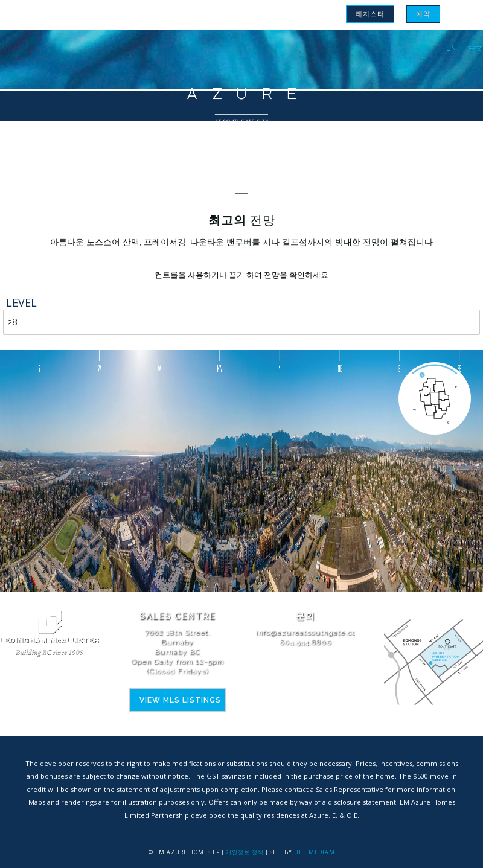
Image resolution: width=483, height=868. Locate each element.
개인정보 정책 (245, 852)
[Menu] (241, 193)
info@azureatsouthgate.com (310, 633)
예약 (423, 14)
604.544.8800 (306, 642)
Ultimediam (315, 852)
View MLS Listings (180, 700)
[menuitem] (370, 14)
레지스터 (370, 14)
